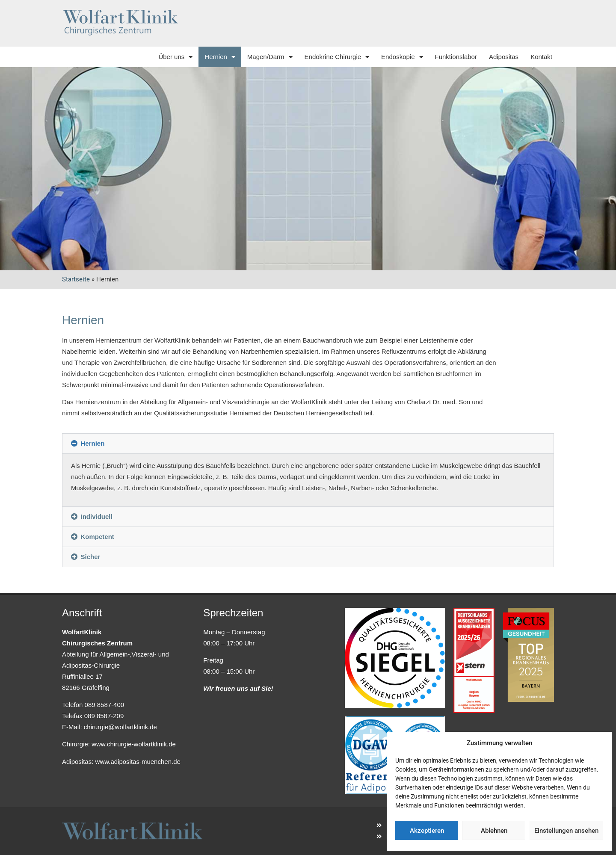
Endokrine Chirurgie (337, 57)
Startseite (76, 279)
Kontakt (541, 57)
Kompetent (98, 537)
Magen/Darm (270, 57)
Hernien (220, 57)
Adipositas (504, 57)
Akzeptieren (427, 831)
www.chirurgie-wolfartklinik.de (134, 744)
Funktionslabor (456, 57)
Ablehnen (494, 831)
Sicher (91, 557)
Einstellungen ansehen (566, 831)
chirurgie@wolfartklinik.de (120, 727)
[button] (308, 444)
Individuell (97, 516)
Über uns (175, 57)
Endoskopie (402, 57)
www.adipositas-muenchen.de (138, 762)
